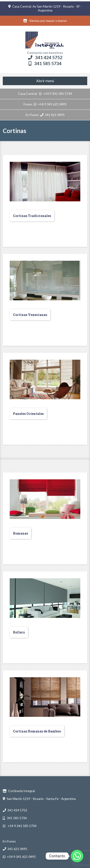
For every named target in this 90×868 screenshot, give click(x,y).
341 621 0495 (52, 115)
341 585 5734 (45, 63)
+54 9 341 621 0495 (50, 104)
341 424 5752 (45, 57)
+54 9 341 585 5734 (55, 94)
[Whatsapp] (77, 856)
